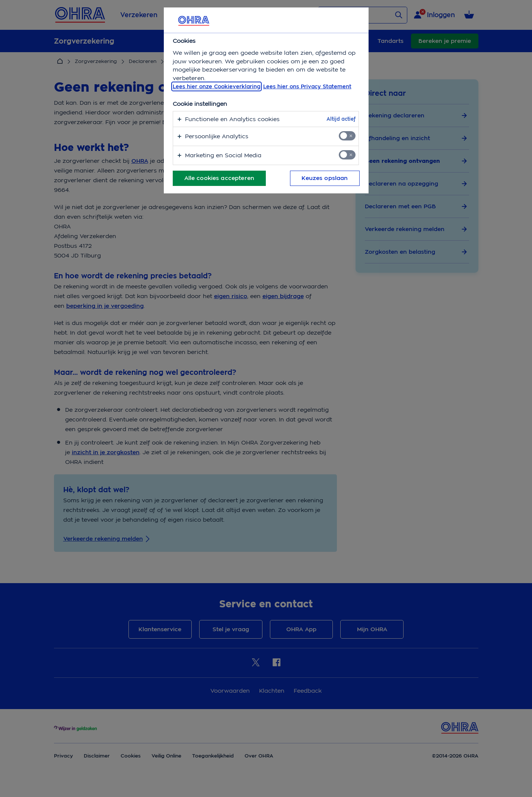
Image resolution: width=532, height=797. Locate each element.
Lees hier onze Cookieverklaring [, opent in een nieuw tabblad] (216, 86)
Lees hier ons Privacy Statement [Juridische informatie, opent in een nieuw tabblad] (307, 86)
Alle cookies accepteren (219, 178)
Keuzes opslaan (325, 178)
